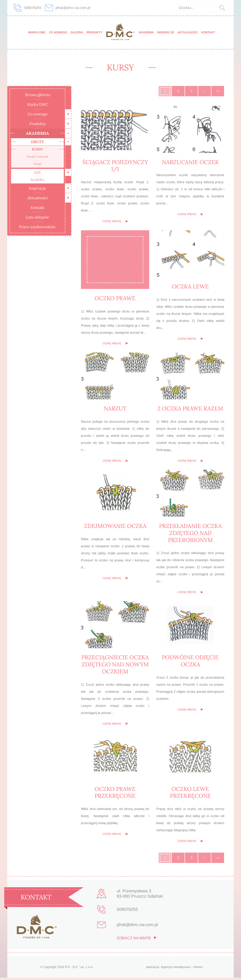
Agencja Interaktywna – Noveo (182, 969)
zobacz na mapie (134, 941)
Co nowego (58, 32)
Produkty (94, 32)
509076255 (33, 8)
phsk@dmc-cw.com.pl (73, 8)
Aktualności (188, 32)
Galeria (77, 32)
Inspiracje (166, 32)
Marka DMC (37, 32)
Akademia (146, 32)
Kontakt (208, 32)
